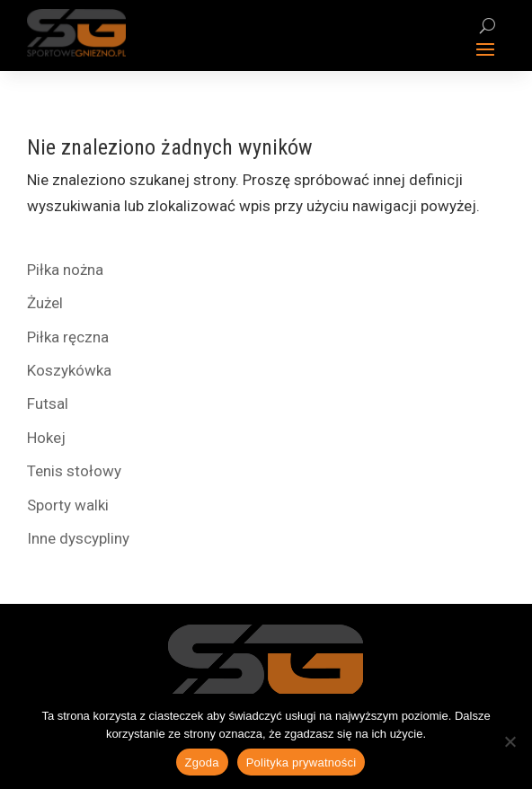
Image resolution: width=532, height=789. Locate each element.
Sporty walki (68, 505)
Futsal (48, 403)
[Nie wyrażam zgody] (510, 741)
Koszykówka (69, 370)
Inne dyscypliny (78, 538)
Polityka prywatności (301, 762)
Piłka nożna (65, 270)
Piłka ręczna (68, 337)
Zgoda (202, 762)
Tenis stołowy (74, 471)
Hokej (46, 438)
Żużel (45, 303)
